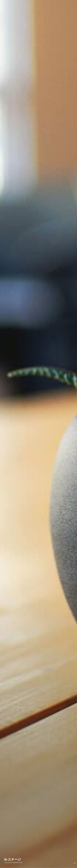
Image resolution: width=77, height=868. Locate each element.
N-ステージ (13, 860)
